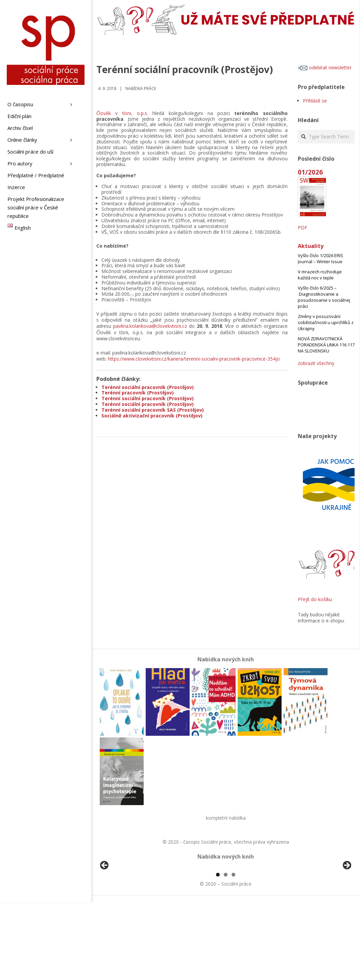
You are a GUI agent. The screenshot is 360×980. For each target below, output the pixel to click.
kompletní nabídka (226, 818)
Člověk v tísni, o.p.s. (122, 113)
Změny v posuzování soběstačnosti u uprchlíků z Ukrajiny (326, 322)
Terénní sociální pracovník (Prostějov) (148, 387)
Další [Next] (346, 905)
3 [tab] (233, 952)
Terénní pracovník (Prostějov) (138, 393)
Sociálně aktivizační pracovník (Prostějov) (152, 416)
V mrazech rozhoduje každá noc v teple (320, 275)
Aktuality (311, 246)
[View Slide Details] (123, 906)
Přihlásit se (315, 101)
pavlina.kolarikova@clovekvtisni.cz (150, 326)
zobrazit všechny (316, 363)
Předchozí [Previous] (105, 905)
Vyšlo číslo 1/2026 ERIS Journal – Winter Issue (320, 258)
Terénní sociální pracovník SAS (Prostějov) (153, 410)
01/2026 (310, 172)
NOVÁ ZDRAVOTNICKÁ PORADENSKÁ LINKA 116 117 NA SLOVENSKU (326, 345)
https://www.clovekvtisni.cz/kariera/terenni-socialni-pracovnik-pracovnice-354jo (194, 359)
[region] (226, 906)
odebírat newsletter (325, 67)
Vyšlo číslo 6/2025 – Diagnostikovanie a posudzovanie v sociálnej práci (324, 297)
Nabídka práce (141, 88)
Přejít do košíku (315, 599)
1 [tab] (218, 952)
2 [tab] (226, 952)
